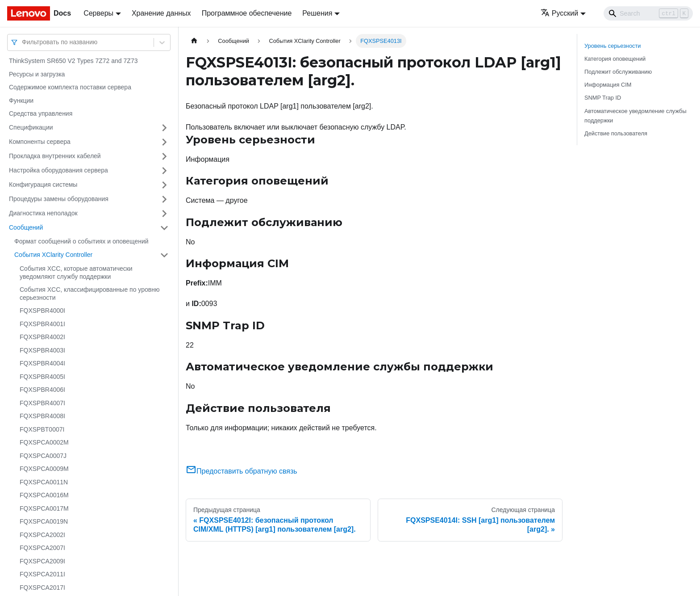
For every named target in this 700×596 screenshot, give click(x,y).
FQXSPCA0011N (44, 482)
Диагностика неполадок (43, 213)
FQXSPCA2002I (42, 535)
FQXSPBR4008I (42, 416)
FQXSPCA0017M (44, 508)
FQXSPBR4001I (42, 324)
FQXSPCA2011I (42, 574)
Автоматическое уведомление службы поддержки (635, 116)
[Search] (648, 13)
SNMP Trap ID (603, 98)
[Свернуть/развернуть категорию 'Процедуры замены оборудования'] (164, 199)
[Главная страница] (194, 41)
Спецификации (31, 127)
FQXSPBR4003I (42, 350)
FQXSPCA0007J (43, 456)
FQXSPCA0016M (44, 495)
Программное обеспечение (247, 13)
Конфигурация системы (43, 185)
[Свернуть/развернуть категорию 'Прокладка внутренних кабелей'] (164, 156)
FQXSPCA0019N (44, 521)
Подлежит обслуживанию (618, 72)
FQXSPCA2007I (42, 548)
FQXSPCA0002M (44, 442)
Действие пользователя (616, 133)
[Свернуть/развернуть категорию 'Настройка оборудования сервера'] (164, 171)
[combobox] (23, 42)
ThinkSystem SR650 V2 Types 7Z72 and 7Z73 (73, 61)
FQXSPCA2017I (42, 588)
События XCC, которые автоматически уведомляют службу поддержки (76, 273)
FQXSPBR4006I (42, 390)
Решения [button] (317, 13)
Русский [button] (559, 13)
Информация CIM (608, 85)
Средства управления (41, 113)
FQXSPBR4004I (42, 363)
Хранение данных (161, 13)
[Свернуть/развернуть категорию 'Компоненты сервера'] (164, 142)
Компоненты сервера (40, 142)
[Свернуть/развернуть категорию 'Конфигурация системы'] (164, 185)
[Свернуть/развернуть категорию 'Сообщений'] (164, 228)
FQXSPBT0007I (42, 429)
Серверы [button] (98, 13)
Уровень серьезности (612, 46)
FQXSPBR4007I (42, 403)
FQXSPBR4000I (42, 311)
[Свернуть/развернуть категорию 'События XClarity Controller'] (164, 255)
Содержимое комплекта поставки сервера (70, 87)
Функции (21, 101)
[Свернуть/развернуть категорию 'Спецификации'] (164, 128)
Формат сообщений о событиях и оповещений (81, 241)
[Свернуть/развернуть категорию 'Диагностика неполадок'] (164, 214)
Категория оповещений (615, 59)
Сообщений (26, 227)
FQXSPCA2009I (42, 561)
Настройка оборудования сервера (58, 170)
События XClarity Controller (53, 255)
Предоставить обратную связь (242, 471)
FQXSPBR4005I (42, 377)
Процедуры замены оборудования (59, 199)
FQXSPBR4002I (42, 337)
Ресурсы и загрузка (37, 74)
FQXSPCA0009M (44, 469)
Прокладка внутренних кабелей (55, 156)
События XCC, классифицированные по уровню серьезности (90, 294)
